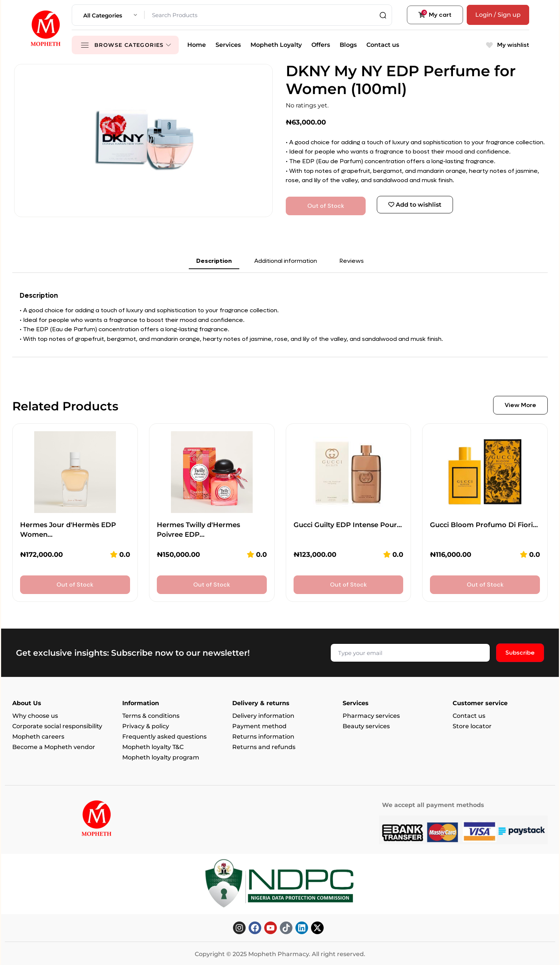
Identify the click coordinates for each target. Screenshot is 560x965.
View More (520, 405)
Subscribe (520, 653)
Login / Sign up (498, 15)
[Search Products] (266, 15)
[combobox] (110, 15)
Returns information (263, 737)
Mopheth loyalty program (161, 757)
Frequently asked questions (164, 737)
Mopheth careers (38, 737)
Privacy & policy (146, 726)
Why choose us (35, 716)
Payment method (259, 726)
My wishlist (508, 45)
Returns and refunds (264, 747)
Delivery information (263, 716)
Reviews (352, 261)
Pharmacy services (371, 716)
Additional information (286, 261)
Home (197, 45)
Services (228, 45)
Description (214, 261)
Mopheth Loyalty (276, 45)
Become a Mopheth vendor (54, 747)
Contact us (383, 45)
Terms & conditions (151, 716)
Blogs (348, 45)
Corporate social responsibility (57, 726)
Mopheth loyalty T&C (153, 747)
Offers (321, 45)
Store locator (472, 726)
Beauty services (366, 726)
